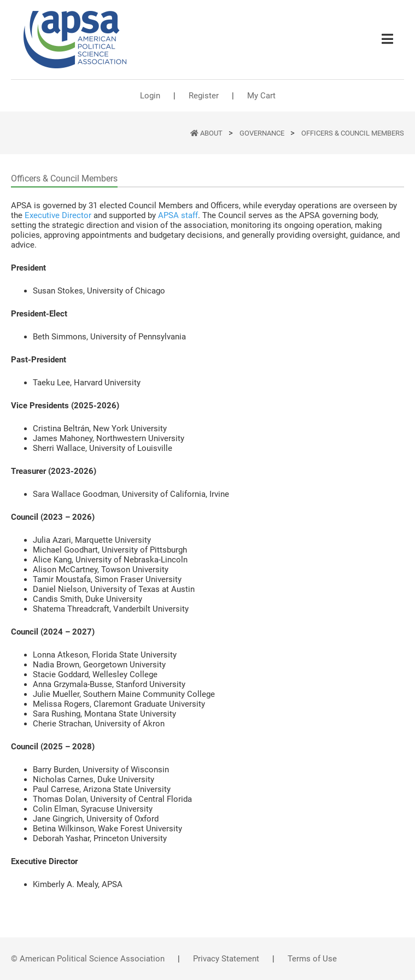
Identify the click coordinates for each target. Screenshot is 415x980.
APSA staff (178, 215)
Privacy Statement (226, 959)
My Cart (261, 96)
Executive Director (58, 215)
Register (204, 96)
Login (150, 96)
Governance (263, 133)
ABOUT (212, 133)
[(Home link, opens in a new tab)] (75, 40)
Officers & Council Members (353, 133)
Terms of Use (312, 959)
